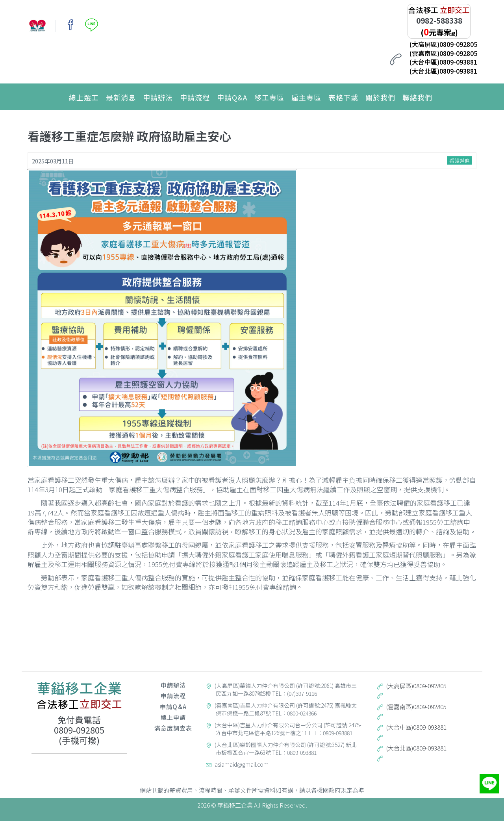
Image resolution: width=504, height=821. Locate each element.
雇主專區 (306, 97)
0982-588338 (439, 20)
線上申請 (173, 717)
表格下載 (343, 97)
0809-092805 (79, 730)
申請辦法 (158, 97)
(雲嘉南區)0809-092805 (443, 53)
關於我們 (380, 97)
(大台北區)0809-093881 (443, 71)
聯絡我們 (417, 97)
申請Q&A (232, 97)
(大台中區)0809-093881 (443, 62)
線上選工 (84, 97)
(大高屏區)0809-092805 (443, 44)
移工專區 (269, 97)
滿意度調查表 (173, 728)
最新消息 (121, 97)
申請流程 (195, 97)
